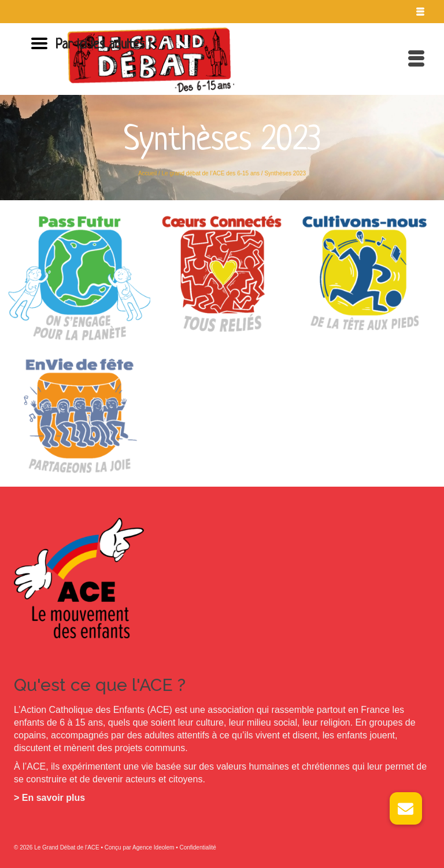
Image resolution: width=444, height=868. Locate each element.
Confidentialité (197, 847)
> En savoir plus (49, 798)
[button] (406, 808)
